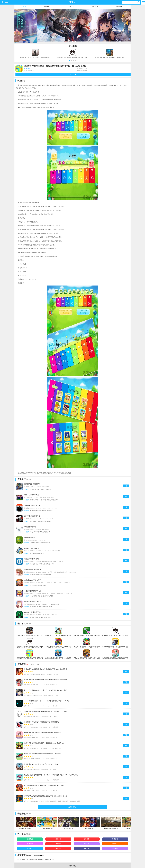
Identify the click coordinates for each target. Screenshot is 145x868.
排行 (38, 664)
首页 (25, 7)
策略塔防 (95, 7)
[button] (70, 61)
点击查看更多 (72, 807)
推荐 (27, 664)
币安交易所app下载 (22, 860)
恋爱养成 (47, 7)
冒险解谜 (119, 7)
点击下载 (73, 74)
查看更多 (28, 479)
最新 (33, 664)
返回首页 (72, 866)
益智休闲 (71, 7)
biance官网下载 (49, 860)
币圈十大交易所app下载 (36, 860)
